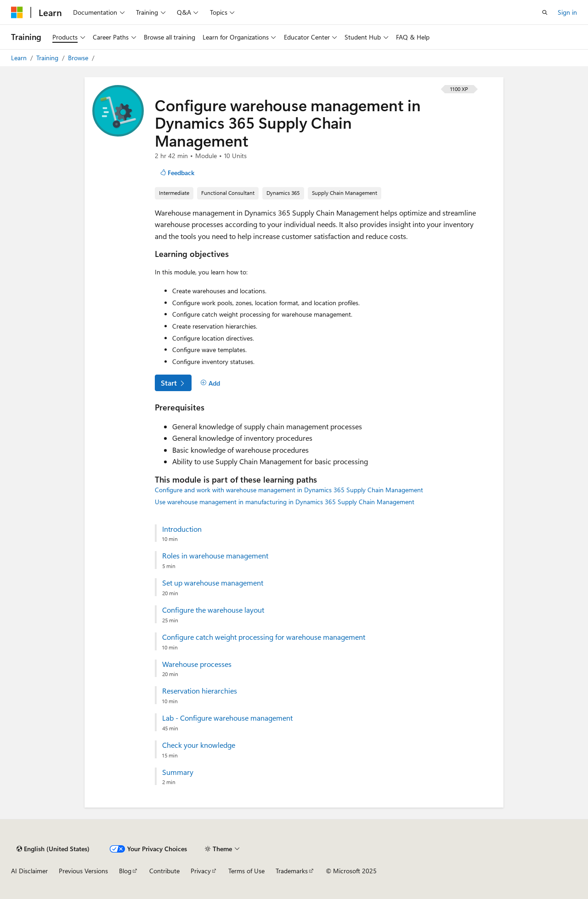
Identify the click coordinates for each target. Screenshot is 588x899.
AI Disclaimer (29, 871)
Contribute (164, 871)
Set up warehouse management (213, 583)
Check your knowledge (199, 745)
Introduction (182, 529)
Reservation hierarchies (200, 691)
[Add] (210, 383)
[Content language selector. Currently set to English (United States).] (53, 849)
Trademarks (292, 871)
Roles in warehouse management (215, 556)
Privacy (201, 871)
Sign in (567, 12)
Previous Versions (83, 871)
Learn (20, 58)
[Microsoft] (17, 12)
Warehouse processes (197, 664)
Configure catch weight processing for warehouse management (264, 637)
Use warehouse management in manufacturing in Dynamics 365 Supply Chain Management (285, 502)
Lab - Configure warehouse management (227, 718)
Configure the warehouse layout (213, 610)
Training (48, 58)
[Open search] (545, 12)
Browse (79, 58)
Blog (125, 871)
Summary (178, 772)
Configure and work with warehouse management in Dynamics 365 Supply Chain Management (289, 490)
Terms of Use (246, 871)
